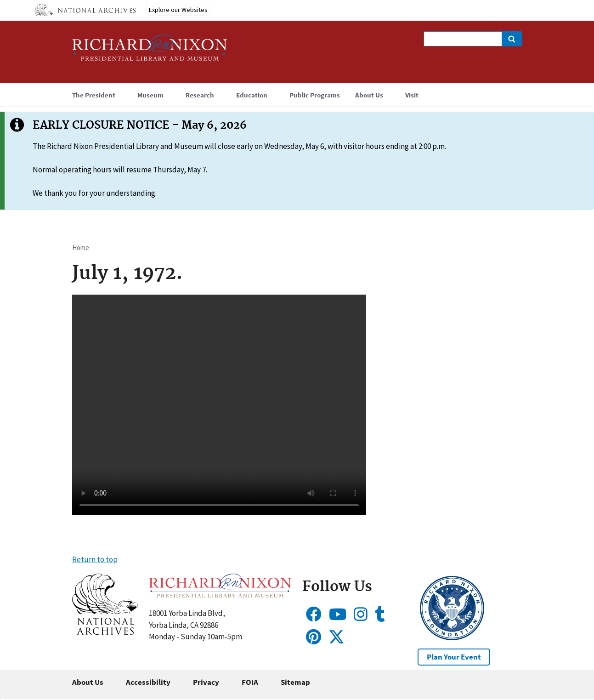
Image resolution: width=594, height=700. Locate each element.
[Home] (150, 52)
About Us (88, 682)
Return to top (95, 559)
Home (81, 248)
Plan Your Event (454, 657)
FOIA (250, 682)
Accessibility (148, 682)
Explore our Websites (178, 10)
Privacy (206, 682)
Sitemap (295, 682)
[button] (105, 632)
